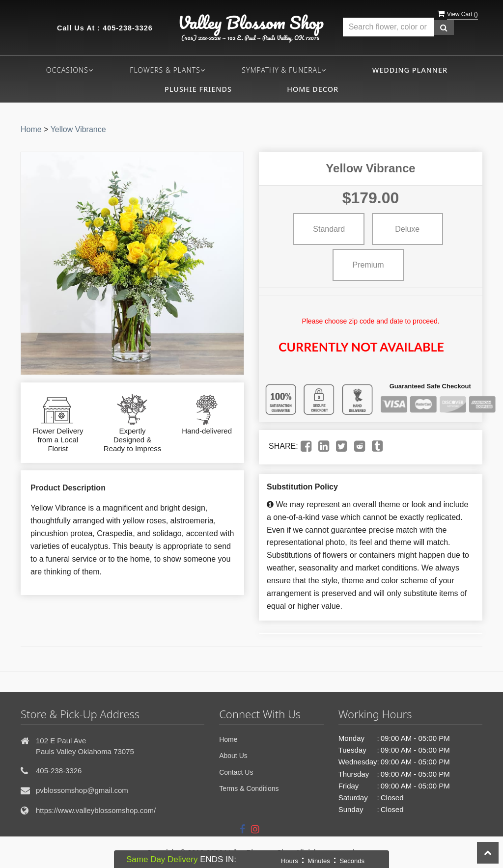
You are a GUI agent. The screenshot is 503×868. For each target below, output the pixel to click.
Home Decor (313, 89)
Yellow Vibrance (78, 129)
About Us (233, 756)
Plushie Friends (198, 89)
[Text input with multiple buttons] (389, 27)
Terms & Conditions (249, 788)
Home (31, 129)
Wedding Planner (410, 70)
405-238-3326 (128, 28)
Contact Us (236, 772)
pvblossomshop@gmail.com (82, 790)
